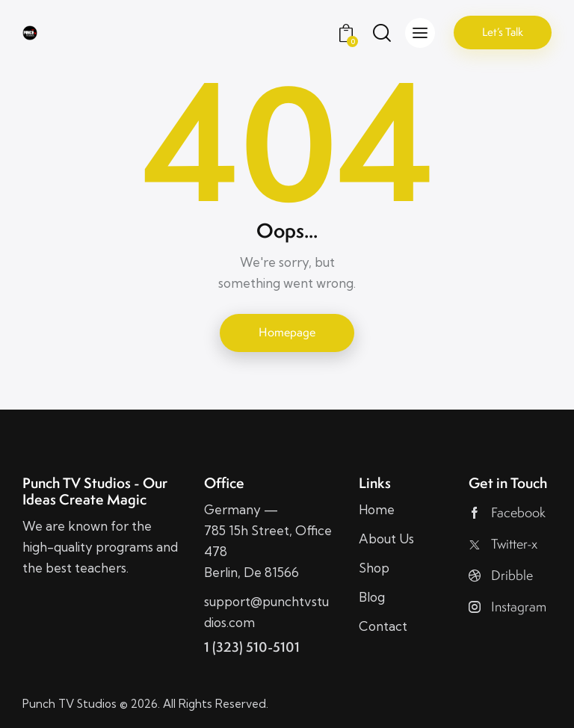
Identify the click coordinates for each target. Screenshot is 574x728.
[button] (420, 33)
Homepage (287, 332)
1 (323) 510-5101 (252, 647)
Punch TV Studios (70, 704)
